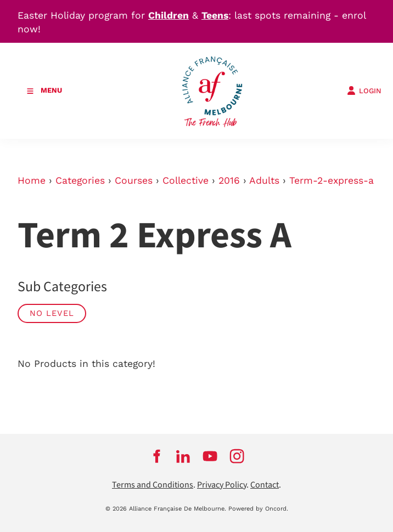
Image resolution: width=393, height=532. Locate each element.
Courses (134, 180)
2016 (229, 180)
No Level (52, 313)
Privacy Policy (222, 485)
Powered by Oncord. (258, 509)
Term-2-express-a (332, 180)
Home (32, 180)
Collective (186, 180)
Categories (80, 180)
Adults (264, 180)
